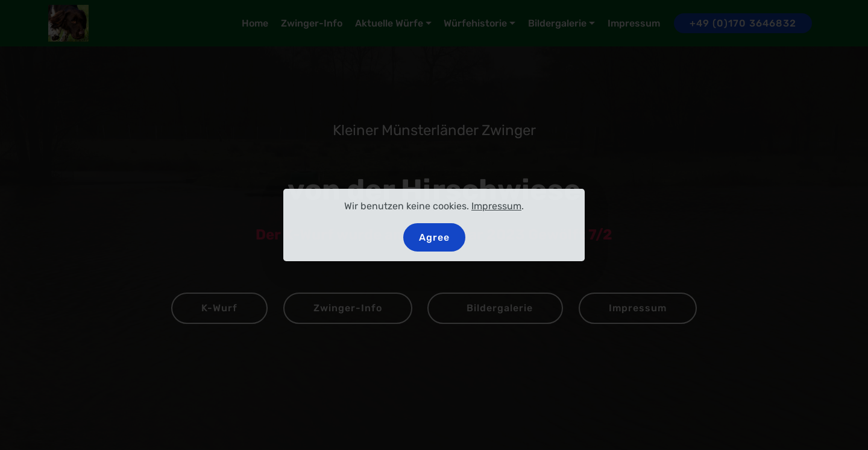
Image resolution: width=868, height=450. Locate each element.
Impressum (496, 206)
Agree (434, 237)
